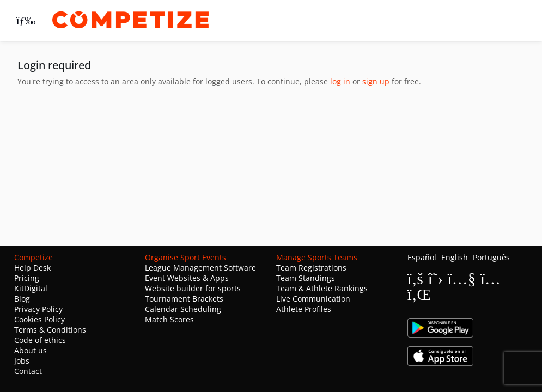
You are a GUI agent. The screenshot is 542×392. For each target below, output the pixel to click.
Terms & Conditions (50, 330)
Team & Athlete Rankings (322, 288)
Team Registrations (311, 268)
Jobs (22, 361)
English (455, 257)
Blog (22, 299)
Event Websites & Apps (187, 278)
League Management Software (200, 268)
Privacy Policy (38, 309)
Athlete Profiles (304, 309)
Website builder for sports (193, 288)
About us (31, 350)
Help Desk (32, 268)
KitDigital (31, 288)
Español (422, 257)
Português (491, 257)
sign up (376, 81)
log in (340, 81)
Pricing (27, 278)
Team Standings (306, 278)
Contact (28, 371)
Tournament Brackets (184, 299)
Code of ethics (40, 340)
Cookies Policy (39, 319)
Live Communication (313, 299)
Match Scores (169, 319)
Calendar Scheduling (183, 309)
